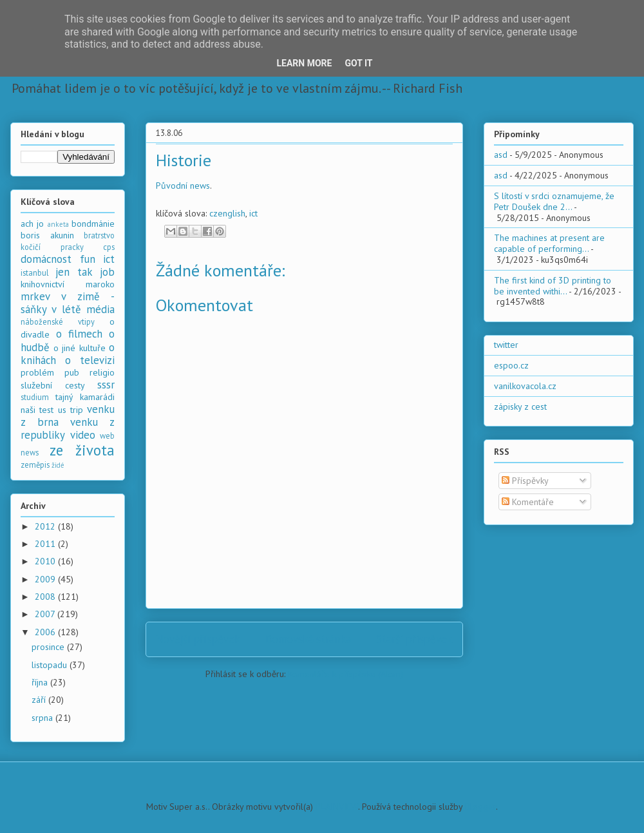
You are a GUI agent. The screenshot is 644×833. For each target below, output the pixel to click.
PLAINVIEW (337, 807)
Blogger (480, 807)
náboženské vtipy (58, 321)
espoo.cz (511, 365)
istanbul (35, 273)
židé (58, 465)
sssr (106, 385)
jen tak (74, 272)
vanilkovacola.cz (525, 386)
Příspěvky (525, 481)
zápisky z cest (520, 407)
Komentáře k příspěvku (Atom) (346, 674)
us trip (71, 410)
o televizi (90, 360)
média (100, 309)
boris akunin (47, 235)
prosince (49, 647)
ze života (82, 450)
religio (102, 372)
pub (72, 372)
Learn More (304, 63)
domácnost (46, 259)
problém (37, 372)
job (107, 272)
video (83, 435)
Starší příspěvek (414, 639)
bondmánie (93, 224)
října (41, 682)
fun (88, 259)
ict (253, 213)
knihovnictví (43, 284)
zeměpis (35, 464)
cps (109, 247)
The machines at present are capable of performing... (549, 243)
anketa (58, 224)
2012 (46, 526)
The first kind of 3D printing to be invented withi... (553, 286)
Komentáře (528, 502)
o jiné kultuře (80, 348)
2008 (46, 597)
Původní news (183, 186)
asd (501, 155)
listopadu (51, 665)
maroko (100, 284)
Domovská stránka (308, 639)
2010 (46, 561)
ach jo (32, 224)
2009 (46, 579)
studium (35, 397)
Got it (358, 63)
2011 (46, 544)
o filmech (79, 334)
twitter (506, 345)
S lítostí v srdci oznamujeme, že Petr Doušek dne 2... (554, 201)
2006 (46, 632)
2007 (46, 614)
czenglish (227, 213)
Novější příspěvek (198, 639)
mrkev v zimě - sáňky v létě (68, 303)
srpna (43, 718)
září (40, 700)
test (46, 410)
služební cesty (53, 385)
